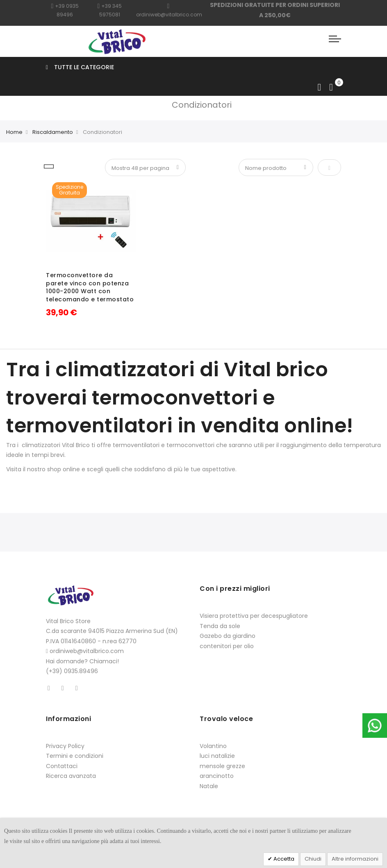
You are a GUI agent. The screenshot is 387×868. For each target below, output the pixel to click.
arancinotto (217, 776)
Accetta (283, 859)
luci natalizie (217, 756)
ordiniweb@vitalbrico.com (87, 651)
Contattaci (62, 766)
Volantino (213, 746)
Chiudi (313, 859)
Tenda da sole (220, 626)
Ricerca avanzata (71, 776)
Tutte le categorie (80, 67)
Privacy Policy (65, 746)
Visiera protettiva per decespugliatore (254, 616)
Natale (209, 786)
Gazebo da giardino (228, 636)
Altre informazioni (355, 859)
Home (14, 132)
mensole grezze (222, 766)
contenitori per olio (227, 646)
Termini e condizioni (75, 756)
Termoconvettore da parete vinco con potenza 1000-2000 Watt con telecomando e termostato (90, 287)
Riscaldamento (53, 132)
